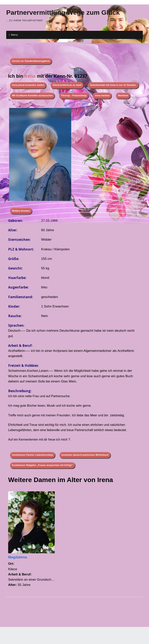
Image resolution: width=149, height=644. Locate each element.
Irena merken (102, 96)
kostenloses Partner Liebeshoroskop (32, 455)
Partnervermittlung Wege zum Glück (63, 12)
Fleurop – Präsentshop (74, 96)
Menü (14, 35)
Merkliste (123, 96)
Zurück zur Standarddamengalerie (31, 61)
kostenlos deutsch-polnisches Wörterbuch (85, 455)
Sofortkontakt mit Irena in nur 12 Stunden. (113, 85)
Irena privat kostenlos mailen (28, 85)
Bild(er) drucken (21, 211)
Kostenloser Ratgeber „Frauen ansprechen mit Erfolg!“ (42, 465)
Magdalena (18, 557)
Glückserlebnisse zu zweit (67, 85)
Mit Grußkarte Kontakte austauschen (32, 96)
